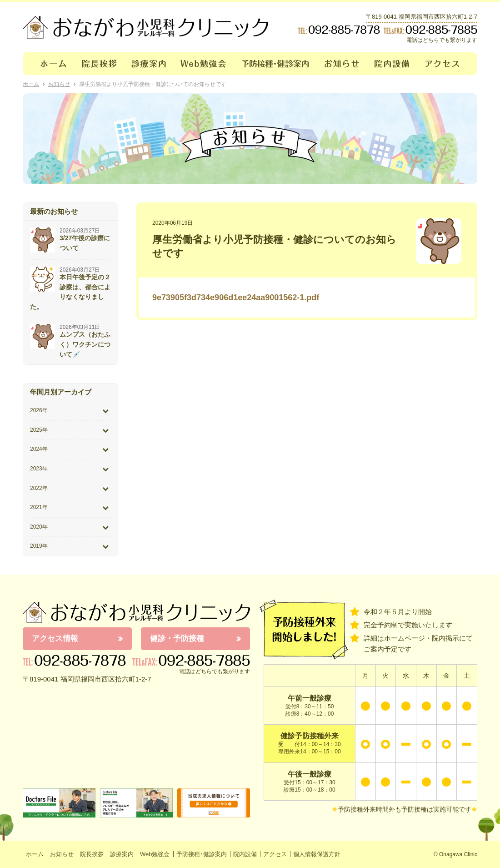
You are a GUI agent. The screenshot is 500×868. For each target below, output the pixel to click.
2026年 (39, 410)
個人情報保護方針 (317, 854)
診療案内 (149, 64)
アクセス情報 (55, 638)
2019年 (39, 546)
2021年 (39, 507)
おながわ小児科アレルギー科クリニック (136, 612)
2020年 (39, 527)
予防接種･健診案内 (276, 64)
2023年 (39, 469)
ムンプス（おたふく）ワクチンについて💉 (85, 344)
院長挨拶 (99, 64)
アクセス (448, 64)
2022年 (39, 488)
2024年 (39, 449)
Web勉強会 (204, 64)
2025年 (39, 430)
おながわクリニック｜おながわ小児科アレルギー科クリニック (145, 27)
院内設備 (392, 64)
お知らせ (342, 64)
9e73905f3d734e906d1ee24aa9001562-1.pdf (236, 298)
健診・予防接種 (177, 638)
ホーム (48, 64)
